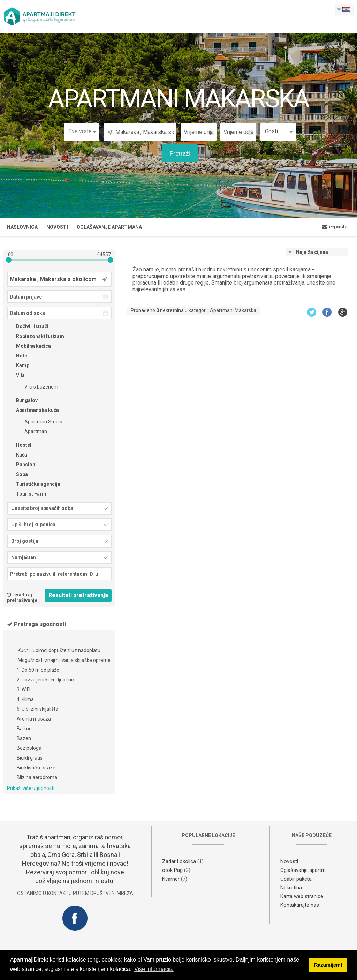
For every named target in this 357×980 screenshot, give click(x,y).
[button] (82, 131)
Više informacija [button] (154, 969)
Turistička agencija (34, 484)
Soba (17, 474)
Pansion (21, 465)
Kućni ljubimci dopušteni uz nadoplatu (59, 651)
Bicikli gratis (30, 758)
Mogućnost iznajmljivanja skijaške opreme (64, 661)
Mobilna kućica (29, 346)
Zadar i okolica (179, 861)
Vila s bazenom (37, 387)
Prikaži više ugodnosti (31, 788)
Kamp (18, 365)
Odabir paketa (296, 879)
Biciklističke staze (36, 768)
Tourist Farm (27, 494)
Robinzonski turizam (36, 336)
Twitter (312, 312)
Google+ (343, 312)
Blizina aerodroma (37, 778)
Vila (16, 375)
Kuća (17, 455)
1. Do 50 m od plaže (38, 670)
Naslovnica (22, 227)
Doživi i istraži (28, 326)
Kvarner (171, 879)
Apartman (31, 431)
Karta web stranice (302, 896)
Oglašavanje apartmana (109, 227)
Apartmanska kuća (33, 410)
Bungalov (22, 400)
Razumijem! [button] (328, 965)
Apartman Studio (39, 422)
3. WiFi (24, 690)
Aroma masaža (34, 719)
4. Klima (25, 700)
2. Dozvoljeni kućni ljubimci (46, 680)
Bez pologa (29, 748)
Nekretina (291, 888)
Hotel (18, 356)
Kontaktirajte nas (300, 905)
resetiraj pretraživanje (22, 597)
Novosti (57, 227)
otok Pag (172, 870)
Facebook (327, 312)
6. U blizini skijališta (37, 709)
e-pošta (335, 227)
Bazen (24, 739)
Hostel (19, 445)
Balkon (24, 729)
